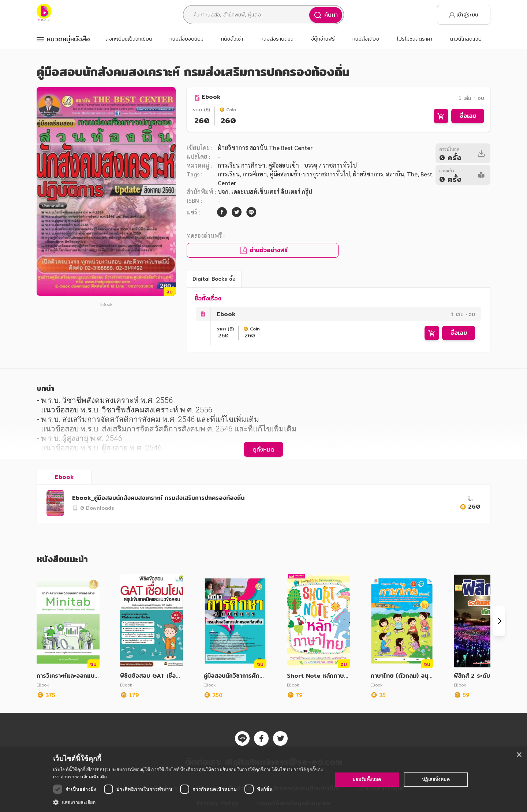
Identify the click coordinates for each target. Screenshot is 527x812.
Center (227, 183)
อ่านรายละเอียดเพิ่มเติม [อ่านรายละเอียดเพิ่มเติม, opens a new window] (84, 777)
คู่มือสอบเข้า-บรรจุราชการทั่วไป (310, 174)
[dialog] (263, 780)
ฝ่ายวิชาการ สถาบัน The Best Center (265, 148)
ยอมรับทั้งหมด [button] (367, 779)
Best (426, 174)
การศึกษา (255, 174)
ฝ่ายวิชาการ (368, 174)
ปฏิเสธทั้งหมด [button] (436, 779)
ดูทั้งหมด (263, 449)
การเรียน (229, 174)
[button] (189, 802)
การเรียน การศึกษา (242, 165)
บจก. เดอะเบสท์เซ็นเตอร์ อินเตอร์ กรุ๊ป (265, 192)
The (412, 174)
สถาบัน (395, 174)
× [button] (519, 755)
